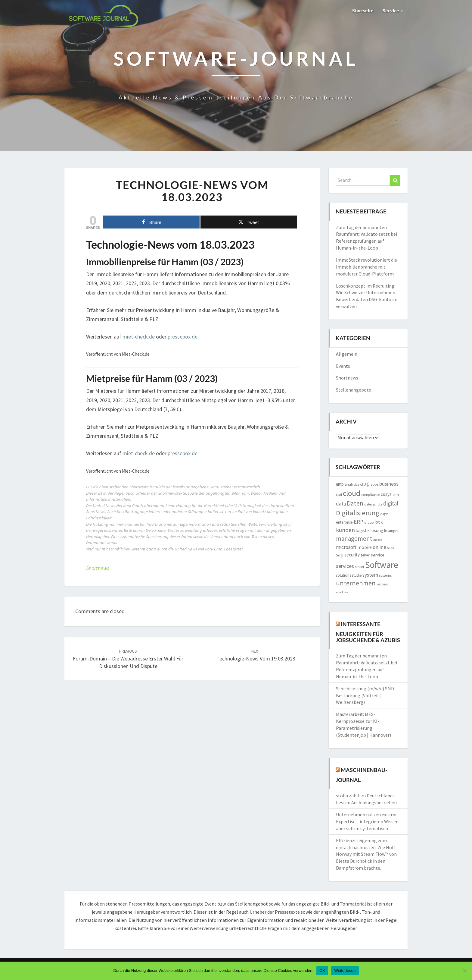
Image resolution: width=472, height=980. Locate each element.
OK (322, 971)
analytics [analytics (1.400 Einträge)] (352, 484)
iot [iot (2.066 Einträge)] (377, 522)
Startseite (363, 10)
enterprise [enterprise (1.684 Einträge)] (344, 522)
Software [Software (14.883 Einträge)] (382, 565)
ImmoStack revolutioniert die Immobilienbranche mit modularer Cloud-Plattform (366, 267)
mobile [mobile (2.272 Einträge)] (365, 547)
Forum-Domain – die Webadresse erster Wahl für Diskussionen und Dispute (128, 659)
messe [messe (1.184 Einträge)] (378, 540)
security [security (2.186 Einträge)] (352, 555)
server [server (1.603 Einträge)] (365, 555)
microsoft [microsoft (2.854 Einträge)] (346, 547)
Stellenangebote (354, 390)
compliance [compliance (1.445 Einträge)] (371, 495)
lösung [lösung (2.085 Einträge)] (377, 530)
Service (393, 10)
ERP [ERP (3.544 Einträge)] (359, 522)
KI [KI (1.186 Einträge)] (382, 523)
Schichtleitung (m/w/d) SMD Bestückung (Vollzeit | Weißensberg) (365, 695)
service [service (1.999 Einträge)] (378, 555)
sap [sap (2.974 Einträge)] (340, 555)
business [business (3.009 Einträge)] (389, 484)
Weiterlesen (345, 971)
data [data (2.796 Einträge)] (341, 504)
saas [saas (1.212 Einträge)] (390, 548)
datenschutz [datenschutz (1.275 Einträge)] (373, 504)
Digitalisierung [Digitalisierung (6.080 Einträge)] (358, 513)
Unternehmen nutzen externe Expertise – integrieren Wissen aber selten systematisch (367, 821)
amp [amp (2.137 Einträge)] (340, 484)
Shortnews (98, 568)
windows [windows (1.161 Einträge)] (342, 592)
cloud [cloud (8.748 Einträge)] (352, 493)
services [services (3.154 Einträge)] (345, 566)
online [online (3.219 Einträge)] (379, 547)
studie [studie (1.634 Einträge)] (357, 575)
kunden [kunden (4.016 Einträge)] (345, 530)
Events (343, 366)
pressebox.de (183, 337)
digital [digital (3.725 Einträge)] (391, 503)
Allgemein (347, 354)
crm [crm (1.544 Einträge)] (396, 495)
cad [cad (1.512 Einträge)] (339, 495)
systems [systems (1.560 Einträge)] (385, 575)
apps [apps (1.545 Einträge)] (374, 484)
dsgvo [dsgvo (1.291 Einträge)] (384, 514)
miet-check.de (139, 337)
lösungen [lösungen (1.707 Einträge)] (392, 531)
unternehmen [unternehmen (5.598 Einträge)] (356, 583)
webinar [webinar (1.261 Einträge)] (382, 584)
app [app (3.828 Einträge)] (365, 484)
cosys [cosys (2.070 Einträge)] (386, 494)
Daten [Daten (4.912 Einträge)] (355, 503)
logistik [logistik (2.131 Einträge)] (363, 530)
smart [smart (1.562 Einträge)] (360, 567)
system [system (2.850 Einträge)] (370, 575)
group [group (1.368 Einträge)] (369, 522)
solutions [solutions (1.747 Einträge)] (343, 575)
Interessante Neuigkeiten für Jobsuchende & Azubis (368, 632)
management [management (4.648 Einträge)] (354, 539)
